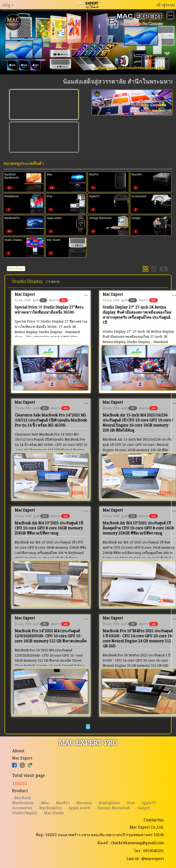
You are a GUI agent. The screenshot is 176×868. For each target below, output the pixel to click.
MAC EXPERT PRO (88, 743)
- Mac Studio (53, 813)
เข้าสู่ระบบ (166, 5)
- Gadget (142, 808)
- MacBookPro (49, 808)
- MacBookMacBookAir (23, 800)
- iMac (44, 803)
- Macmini (83, 803)
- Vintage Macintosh (113, 808)
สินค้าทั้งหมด (16, 269)
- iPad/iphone (108, 803)
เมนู (8, 5)
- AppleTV (148, 803)
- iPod (129, 803)
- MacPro (62, 803)
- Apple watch (78, 808)
